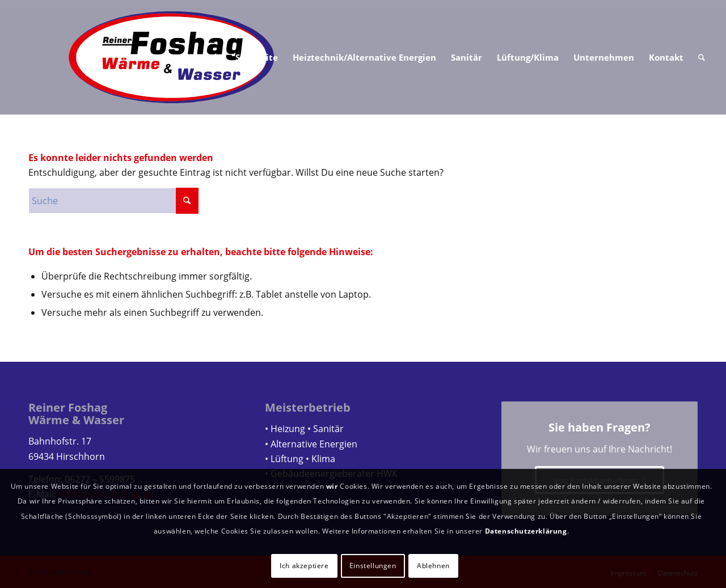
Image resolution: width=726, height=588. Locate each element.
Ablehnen (433, 566)
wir (332, 486)
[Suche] (702, 57)
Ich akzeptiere (304, 566)
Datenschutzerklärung (526, 531)
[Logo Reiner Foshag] (172, 57)
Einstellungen (373, 566)
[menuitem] (257, 57)
